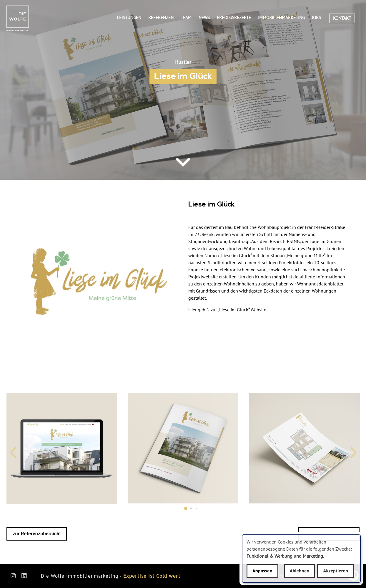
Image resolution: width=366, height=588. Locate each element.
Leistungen (129, 18)
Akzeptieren (336, 571)
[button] (186, 508)
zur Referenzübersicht (37, 534)
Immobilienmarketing (281, 18)
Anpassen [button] (262, 571)
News (204, 18)
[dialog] (301, 559)
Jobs (316, 18)
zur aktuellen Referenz (329, 534)
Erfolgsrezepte (234, 18)
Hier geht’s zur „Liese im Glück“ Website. (228, 310)
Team (186, 18)
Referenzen (161, 18)
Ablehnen (300, 571)
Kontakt (342, 18)
